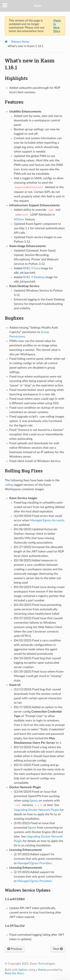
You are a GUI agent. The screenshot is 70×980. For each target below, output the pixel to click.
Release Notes (20, 42)
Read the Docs (14, 973)
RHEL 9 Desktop (34, 277)
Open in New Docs (57, 26)
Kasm (37, 6)
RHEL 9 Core (32, 268)
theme (42, 970)
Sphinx (23, 970)
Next (58, 949)
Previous (15, 949)
